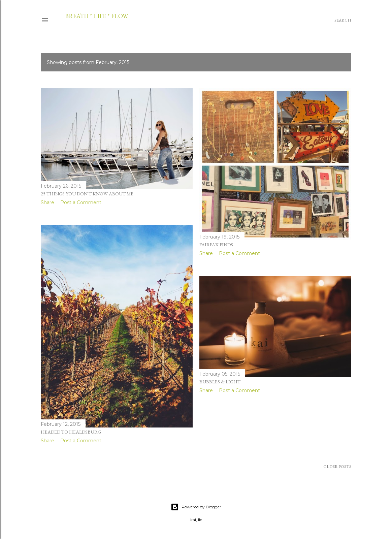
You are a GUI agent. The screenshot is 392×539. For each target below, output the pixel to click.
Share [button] (47, 202)
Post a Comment (81, 202)
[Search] (343, 20)
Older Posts (337, 467)
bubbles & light (220, 382)
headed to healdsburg (71, 432)
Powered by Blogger (196, 507)
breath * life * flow (96, 16)
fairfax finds (216, 245)
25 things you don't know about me (87, 194)
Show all (331, 62)
